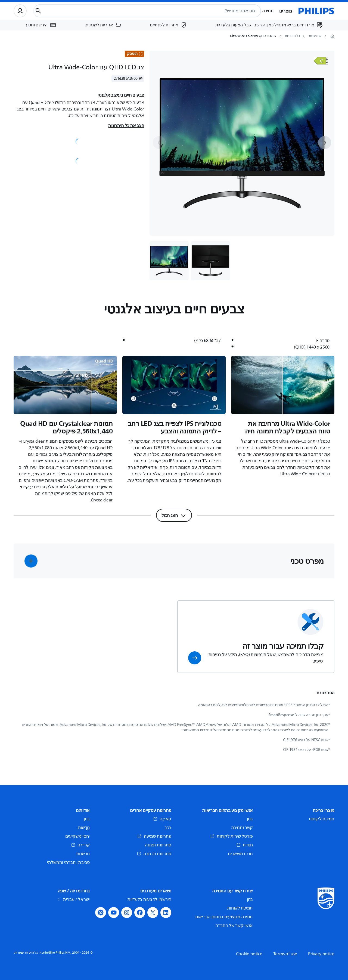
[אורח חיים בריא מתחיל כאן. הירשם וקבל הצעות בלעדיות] (269, 25)
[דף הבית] (316, 11)
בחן (250, 819)
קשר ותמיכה (242, 828)
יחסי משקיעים (77, 836)
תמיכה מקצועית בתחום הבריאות (224, 917)
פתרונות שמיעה (154, 836)
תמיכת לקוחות (322, 819)
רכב (168, 828)
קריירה (80, 845)
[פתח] (321, 61)
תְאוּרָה (162, 819)
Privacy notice (321, 954)
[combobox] (160, 11)
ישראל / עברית (74, 899)
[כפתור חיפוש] (38, 11)
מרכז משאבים (240, 854)
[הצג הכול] (174, 515)
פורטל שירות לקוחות (232, 836)
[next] (325, 143)
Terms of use (285, 954)
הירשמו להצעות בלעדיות (149, 899)
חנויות (245, 845)
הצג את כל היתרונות (126, 125)
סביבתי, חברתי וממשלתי (68, 862)
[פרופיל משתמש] (20, 11)
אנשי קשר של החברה (234, 926)
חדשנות (83, 854)
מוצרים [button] (286, 11)
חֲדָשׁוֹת (84, 828)
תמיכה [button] (268, 11)
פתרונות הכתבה (154, 854)
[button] (31, 561)
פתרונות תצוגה (158, 845)
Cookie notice (249, 954)
